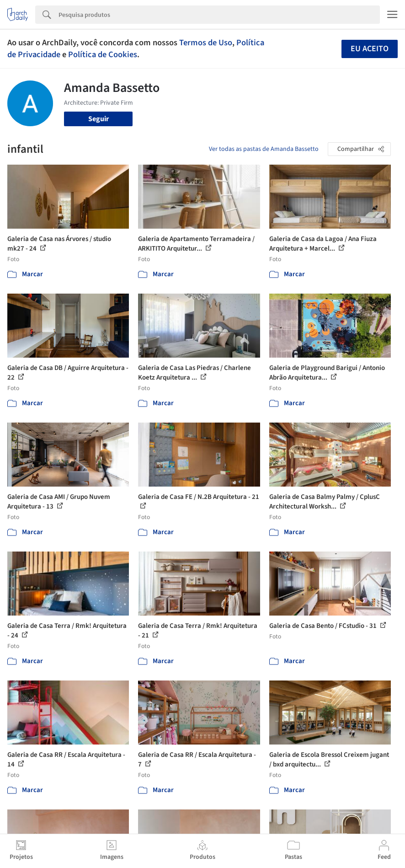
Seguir (99, 119)
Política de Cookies (103, 54)
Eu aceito (370, 49)
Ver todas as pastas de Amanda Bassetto (264, 149)
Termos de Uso (206, 43)
